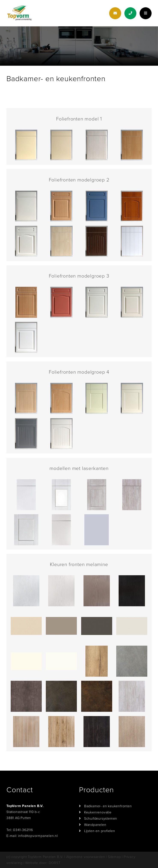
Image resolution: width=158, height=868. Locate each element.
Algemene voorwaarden (86, 857)
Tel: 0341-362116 (20, 830)
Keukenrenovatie (98, 812)
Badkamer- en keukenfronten (108, 806)
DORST (55, 863)
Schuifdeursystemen (101, 819)
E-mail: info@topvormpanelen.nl (32, 836)
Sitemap (114, 857)
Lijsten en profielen (100, 831)
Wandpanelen (95, 825)
